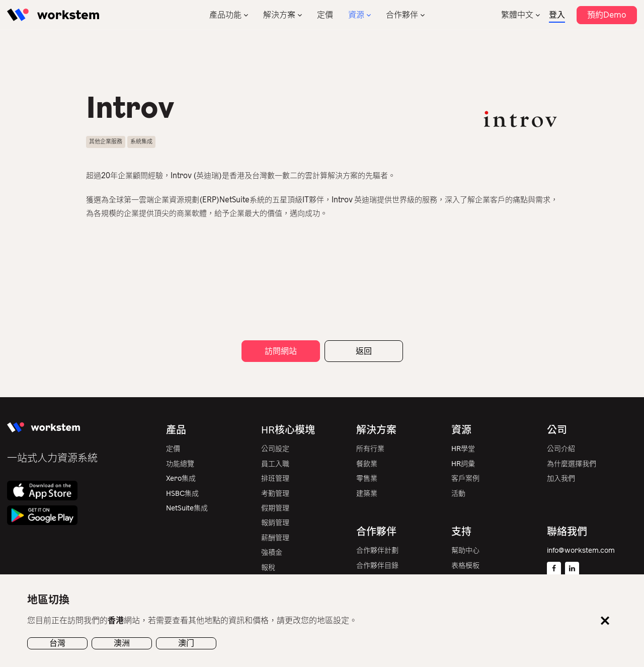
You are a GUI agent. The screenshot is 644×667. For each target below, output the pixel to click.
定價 (325, 15)
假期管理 (275, 508)
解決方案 (279, 15)
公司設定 (275, 449)
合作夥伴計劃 (377, 550)
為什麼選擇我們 (572, 464)
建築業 (367, 494)
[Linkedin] (572, 569)
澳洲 (122, 643)
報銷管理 (275, 523)
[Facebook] (554, 569)
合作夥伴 (402, 15)
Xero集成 (181, 478)
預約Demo (607, 15)
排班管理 (275, 478)
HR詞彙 (463, 464)
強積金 (272, 552)
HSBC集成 (182, 494)
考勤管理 (275, 494)
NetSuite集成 (187, 508)
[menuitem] (520, 15)
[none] (520, 15)
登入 (557, 15)
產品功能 (225, 15)
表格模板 (465, 566)
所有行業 (370, 449)
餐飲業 (367, 464)
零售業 (367, 478)
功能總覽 (180, 464)
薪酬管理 (275, 538)
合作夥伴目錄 (377, 566)
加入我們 (561, 478)
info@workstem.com (581, 550)
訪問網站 (281, 351)
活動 (458, 494)
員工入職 (275, 464)
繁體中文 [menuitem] (517, 15)
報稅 (268, 568)
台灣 (57, 643)
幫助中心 (465, 550)
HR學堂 (463, 449)
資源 (356, 15)
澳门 (186, 643)
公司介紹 (561, 449)
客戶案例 (465, 478)
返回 (364, 351)
